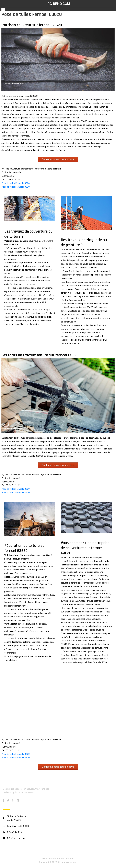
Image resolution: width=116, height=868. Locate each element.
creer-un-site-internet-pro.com (58, 859)
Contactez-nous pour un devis (58, 159)
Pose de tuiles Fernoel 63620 (16, 183)
